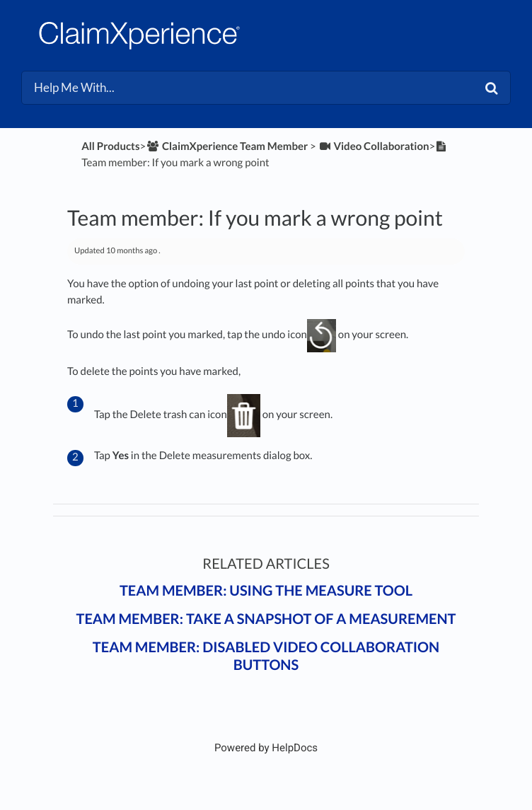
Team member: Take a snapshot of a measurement (266, 619)
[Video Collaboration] (374, 146)
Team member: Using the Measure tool (266, 591)
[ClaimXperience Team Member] (227, 146)
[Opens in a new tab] (266, 748)
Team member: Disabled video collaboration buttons (266, 656)
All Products (110, 146)
